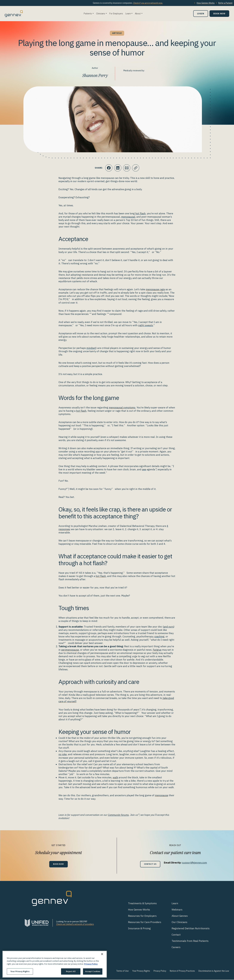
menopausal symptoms (122, 408)
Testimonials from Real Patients (190, 941)
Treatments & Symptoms (142, 904)
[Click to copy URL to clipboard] (136, 168)
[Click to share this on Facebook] (109, 168)
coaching (159, 636)
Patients (88, 13)
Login (201, 13)
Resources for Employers (142, 916)
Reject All (71, 971)
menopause (162, 795)
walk (115, 777)
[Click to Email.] (127, 168)
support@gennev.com (195, 863)
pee (144, 469)
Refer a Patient (225, 3)
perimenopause (70, 650)
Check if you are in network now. (148, 3)
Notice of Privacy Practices (182, 971)
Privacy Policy (160, 971)
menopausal (128, 217)
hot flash (141, 213)
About (138, 13)
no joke (63, 754)
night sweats (146, 325)
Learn (128, 13)
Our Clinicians (179, 922)
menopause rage (155, 289)
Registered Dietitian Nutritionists (191, 929)
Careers (176, 947)
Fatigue (157, 650)
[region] (55, 964)
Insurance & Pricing (139, 929)
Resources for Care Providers (145, 922)
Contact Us (150, 864)
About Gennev (180, 916)
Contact (176, 935)
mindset (91, 348)
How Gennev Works (206, 3)
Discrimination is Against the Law (214, 971)
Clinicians (101, 13)
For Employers (116, 13)
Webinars (177, 910)
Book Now (219, 13)
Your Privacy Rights (141, 971)
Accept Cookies (93, 971)
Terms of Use (122, 971)
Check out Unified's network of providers (75, 925)
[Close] (102, 954)
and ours (169, 627)
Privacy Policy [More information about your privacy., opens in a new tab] (91, 964)
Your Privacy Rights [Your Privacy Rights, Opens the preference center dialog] (20, 971)
